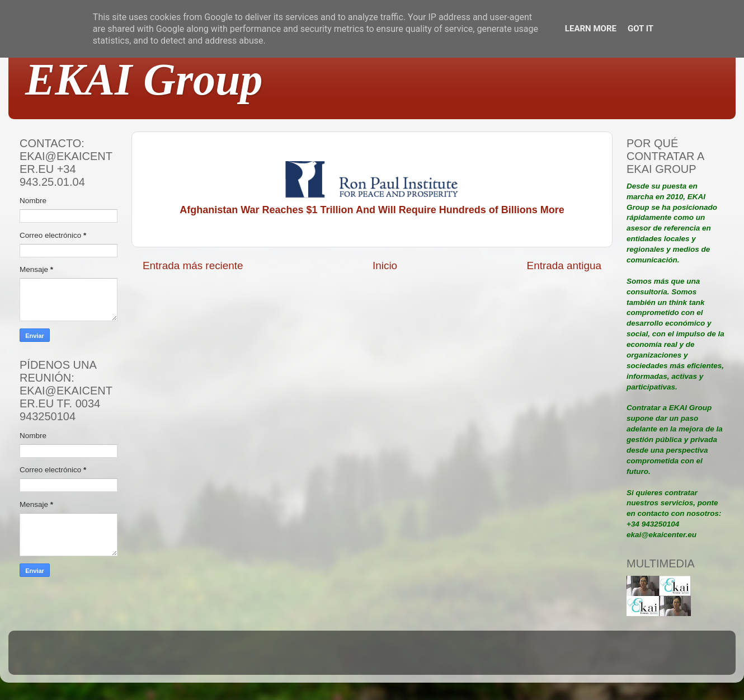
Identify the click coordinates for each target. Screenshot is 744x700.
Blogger (445, 658)
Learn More (591, 29)
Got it (641, 29)
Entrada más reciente (193, 266)
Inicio (385, 266)
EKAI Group (144, 79)
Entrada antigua (564, 266)
